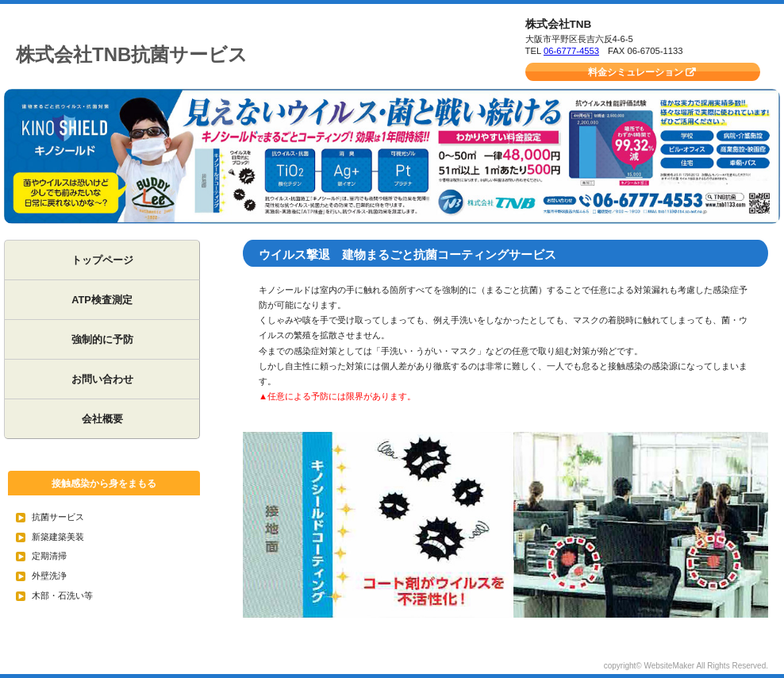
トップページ (102, 260)
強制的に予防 (102, 339)
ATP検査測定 (102, 300)
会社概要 (102, 419)
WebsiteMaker (669, 666)
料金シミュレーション (636, 72)
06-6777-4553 (571, 51)
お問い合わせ (102, 379)
